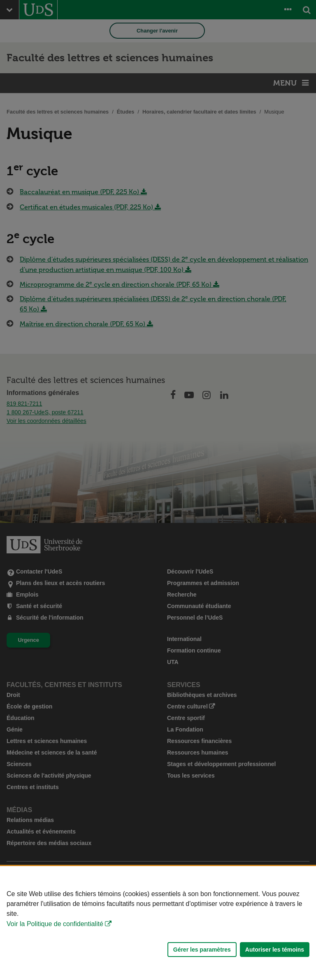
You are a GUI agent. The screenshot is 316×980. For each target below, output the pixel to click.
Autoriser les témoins (275, 950)
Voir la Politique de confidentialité (55, 924)
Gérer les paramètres (202, 950)
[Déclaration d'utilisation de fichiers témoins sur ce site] (158, 923)
